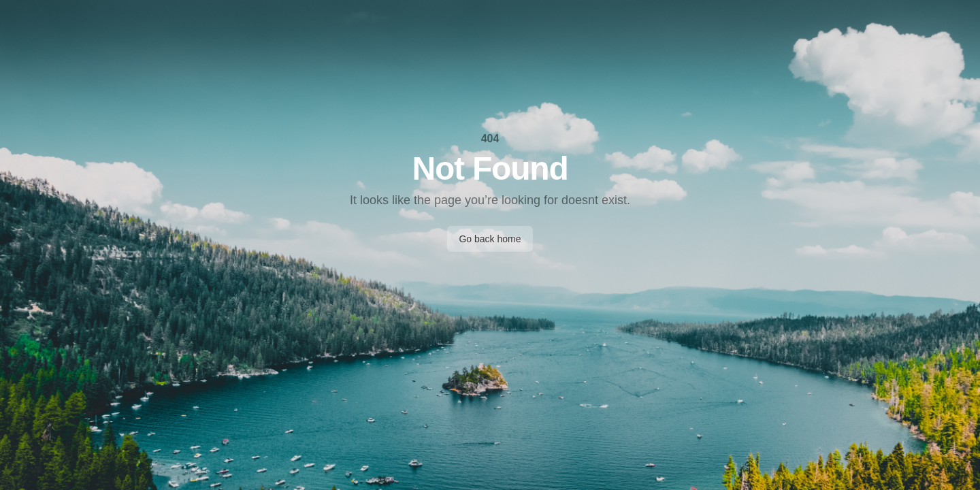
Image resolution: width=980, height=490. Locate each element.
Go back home (490, 239)
